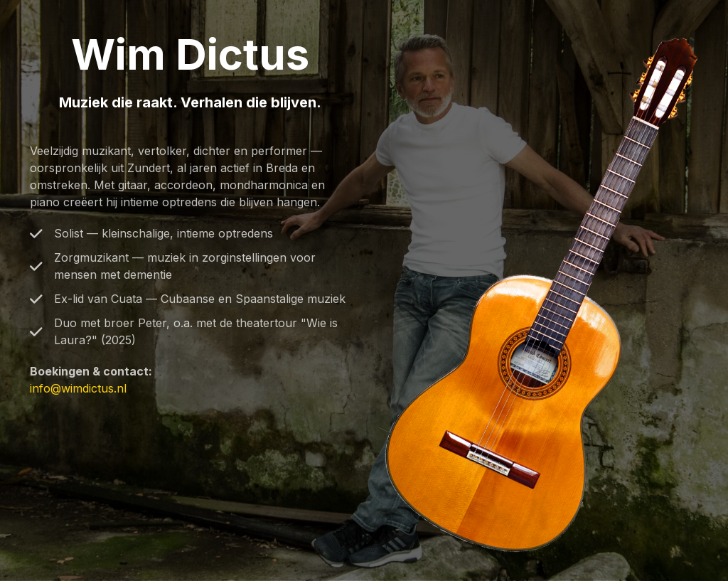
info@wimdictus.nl (78, 388)
